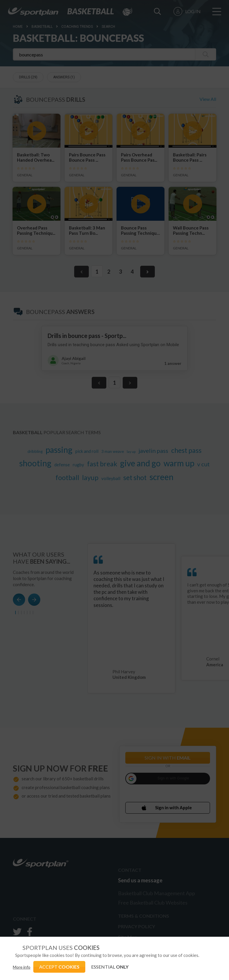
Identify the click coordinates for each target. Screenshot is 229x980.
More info (22, 967)
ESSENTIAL (110, 967)
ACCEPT (59, 967)
